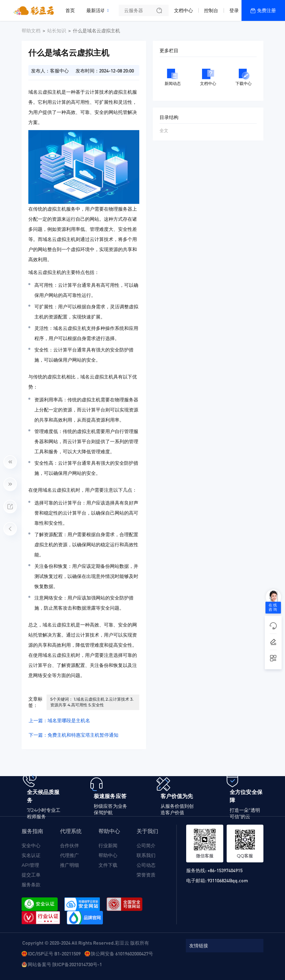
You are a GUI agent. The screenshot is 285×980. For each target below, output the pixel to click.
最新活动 (97, 8)
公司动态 (146, 865)
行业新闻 (108, 846)
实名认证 (31, 855)
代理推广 (69, 855)
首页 (70, 10)
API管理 (30, 865)
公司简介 (146, 846)
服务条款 (31, 885)
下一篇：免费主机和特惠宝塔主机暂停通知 (74, 735)
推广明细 (69, 865)
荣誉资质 (146, 875)
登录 (234, 10)
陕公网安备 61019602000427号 (122, 953)
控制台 (211, 10)
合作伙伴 (69, 846)
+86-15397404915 (225, 870)
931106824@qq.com (228, 880)
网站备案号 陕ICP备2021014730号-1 (65, 964)
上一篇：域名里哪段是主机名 (59, 721)
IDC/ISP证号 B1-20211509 (54, 953)
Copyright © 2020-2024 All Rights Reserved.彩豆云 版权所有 (86, 943)
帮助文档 (31, 31)
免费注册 (266, 10)
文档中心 (183, 10)
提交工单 (31, 875)
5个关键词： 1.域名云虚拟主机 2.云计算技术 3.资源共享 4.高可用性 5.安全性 (92, 702)
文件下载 (108, 865)
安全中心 (31, 846)
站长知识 (57, 31)
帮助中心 (108, 855)
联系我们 (146, 855)
